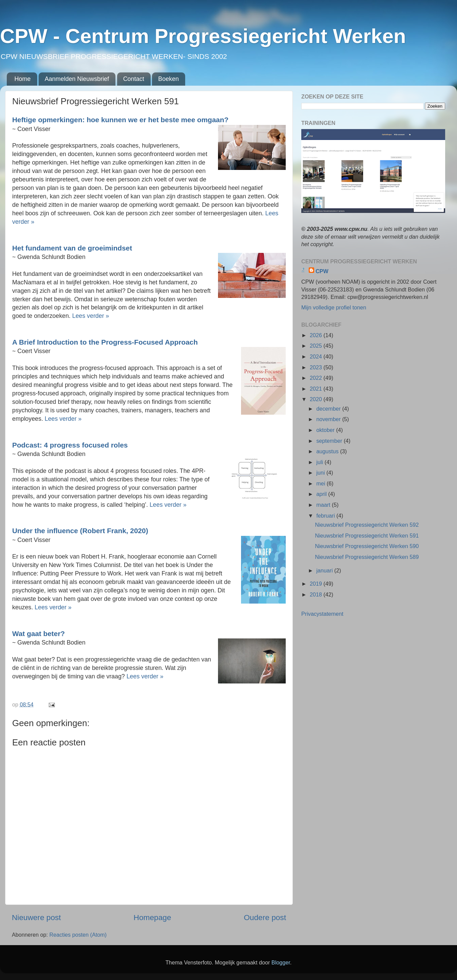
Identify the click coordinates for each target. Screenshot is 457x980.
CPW (322, 271)
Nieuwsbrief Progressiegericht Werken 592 (367, 525)
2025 (317, 346)
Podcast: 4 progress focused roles (70, 445)
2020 (317, 399)
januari (325, 570)
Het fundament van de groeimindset (72, 248)
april (322, 494)
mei (321, 483)
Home (23, 79)
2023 (317, 367)
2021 (317, 389)
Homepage (153, 917)
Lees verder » (91, 316)
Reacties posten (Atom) (78, 935)
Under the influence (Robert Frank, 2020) (80, 531)
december (329, 409)
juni (321, 473)
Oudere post (265, 917)
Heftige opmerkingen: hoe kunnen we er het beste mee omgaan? (120, 120)
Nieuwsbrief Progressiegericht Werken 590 (367, 546)
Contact (134, 79)
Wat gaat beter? (38, 634)
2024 (317, 356)
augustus (328, 451)
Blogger (281, 962)
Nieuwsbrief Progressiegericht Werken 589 (367, 557)
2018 (317, 594)
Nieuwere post (36, 917)
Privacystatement (322, 614)
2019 (317, 584)
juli (320, 462)
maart (324, 505)
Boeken (168, 79)
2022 (317, 378)
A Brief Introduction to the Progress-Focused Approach (105, 342)
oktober (326, 430)
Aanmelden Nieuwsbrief (77, 79)
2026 (317, 335)
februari (326, 516)
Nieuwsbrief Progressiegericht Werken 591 (367, 536)
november (329, 419)
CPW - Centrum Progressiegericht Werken (203, 36)
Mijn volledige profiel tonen (334, 307)
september (330, 441)
